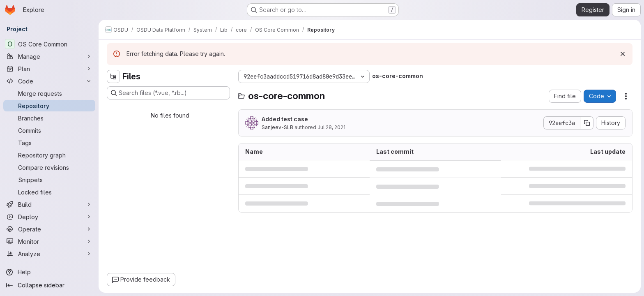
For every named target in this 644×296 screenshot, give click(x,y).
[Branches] (49, 118)
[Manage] (49, 56)
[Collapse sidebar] (49, 285)
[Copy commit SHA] (587, 123)
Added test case (285, 119)
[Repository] (49, 106)
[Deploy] (49, 217)
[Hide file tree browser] (113, 76)
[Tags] (49, 143)
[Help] (49, 272)
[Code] (49, 81)
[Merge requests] (49, 93)
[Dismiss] (623, 54)
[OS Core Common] (49, 44)
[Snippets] (49, 180)
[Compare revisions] (49, 167)
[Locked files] (49, 192)
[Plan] (49, 69)
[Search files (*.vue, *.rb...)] (168, 93)
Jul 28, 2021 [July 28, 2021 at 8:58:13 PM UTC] (331, 127)
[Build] (49, 204)
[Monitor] (49, 241)
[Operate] (49, 229)
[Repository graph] (49, 155)
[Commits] (49, 130)
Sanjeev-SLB (277, 127)
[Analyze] (49, 254)
